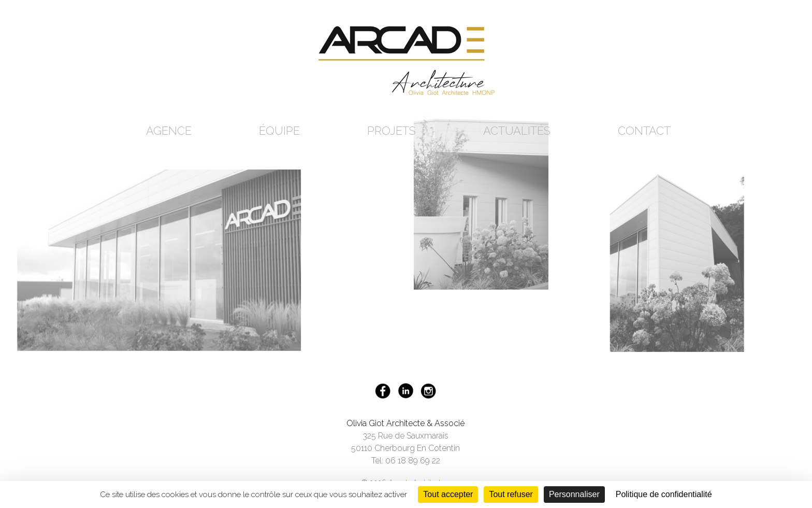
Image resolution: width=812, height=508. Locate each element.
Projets (392, 131)
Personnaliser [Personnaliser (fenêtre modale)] (574, 494)
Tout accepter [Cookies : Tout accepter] (448, 494)
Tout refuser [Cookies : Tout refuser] (511, 494)
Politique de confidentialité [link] (664, 494)
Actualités (517, 131)
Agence (169, 131)
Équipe (279, 131)
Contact (644, 131)
